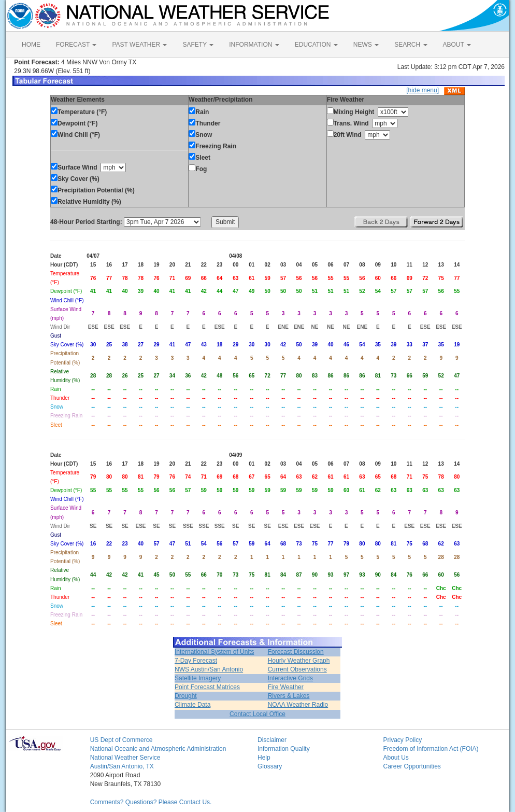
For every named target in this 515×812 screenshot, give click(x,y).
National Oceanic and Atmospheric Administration (158, 749)
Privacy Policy (402, 740)
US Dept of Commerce (121, 740)
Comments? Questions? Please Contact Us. (151, 802)
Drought (186, 696)
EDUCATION (316, 45)
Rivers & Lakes (289, 696)
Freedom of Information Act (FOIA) (431, 749)
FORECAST (76, 45)
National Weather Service (125, 758)
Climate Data (192, 705)
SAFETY (198, 45)
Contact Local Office (257, 714)
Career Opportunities (412, 766)
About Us (396, 758)
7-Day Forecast (196, 661)
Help (264, 758)
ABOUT (457, 45)
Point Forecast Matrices (207, 687)
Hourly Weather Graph (299, 661)
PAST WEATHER (139, 45)
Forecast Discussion (296, 652)
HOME (31, 45)
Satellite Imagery (198, 678)
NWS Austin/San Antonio (209, 669)
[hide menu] (423, 90)
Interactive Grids (290, 678)
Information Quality (284, 749)
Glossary (270, 766)
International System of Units (214, 652)
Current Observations (297, 669)
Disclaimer (272, 740)
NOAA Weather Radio (298, 705)
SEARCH (411, 45)
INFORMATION (254, 45)
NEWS (366, 45)
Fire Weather (286, 687)
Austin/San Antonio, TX (122, 766)
